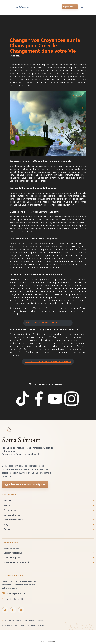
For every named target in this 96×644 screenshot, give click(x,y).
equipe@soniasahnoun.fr (18, 593)
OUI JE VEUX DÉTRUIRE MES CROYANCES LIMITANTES (48, 362)
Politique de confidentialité (32, 626)
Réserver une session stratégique (25, 484)
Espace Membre (70, 7)
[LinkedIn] (13, 610)
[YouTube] (21, 610)
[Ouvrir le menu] (82, 7)
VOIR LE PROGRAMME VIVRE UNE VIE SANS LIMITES (48, 323)
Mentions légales (10, 626)
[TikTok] (5, 610)
